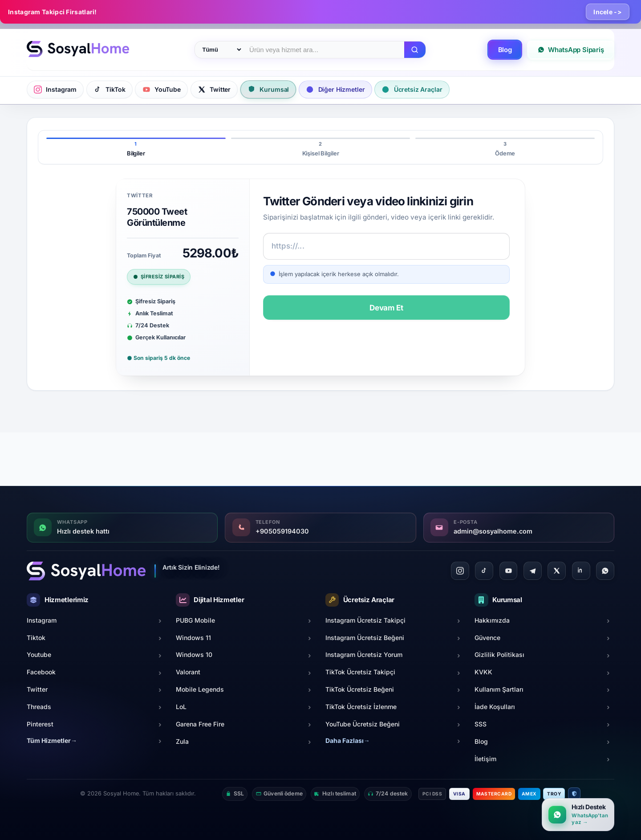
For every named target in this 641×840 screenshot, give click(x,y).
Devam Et (386, 308)
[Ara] (415, 50)
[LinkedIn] (581, 571)
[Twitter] (557, 571)
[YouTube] (509, 571)
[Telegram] (533, 571)
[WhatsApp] (605, 571)
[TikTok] (484, 571)
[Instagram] (460, 571)
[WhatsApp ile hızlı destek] (578, 815)
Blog (505, 50)
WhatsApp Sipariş (571, 50)
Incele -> (608, 12)
